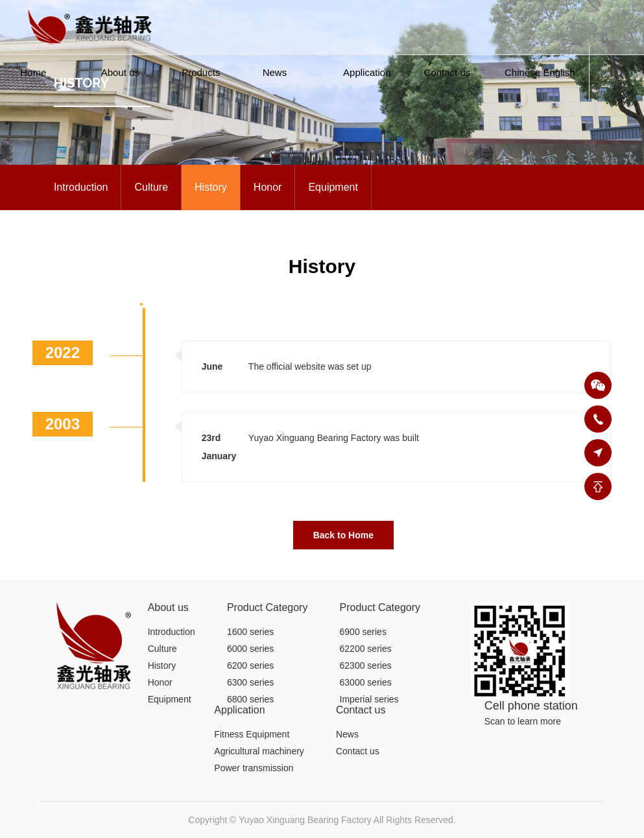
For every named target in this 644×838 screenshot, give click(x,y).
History (211, 187)
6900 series (363, 632)
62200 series (366, 649)
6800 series (250, 699)
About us (120, 72)
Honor (268, 187)
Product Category (268, 607)
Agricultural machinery (259, 751)
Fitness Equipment (252, 734)
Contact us (447, 72)
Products (201, 72)
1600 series (250, 632)
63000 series (366, 682)
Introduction (81, 187)
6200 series (250, 665)
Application (367, 72)
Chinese (522, 72)
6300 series (250, 682)
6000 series (250, 649)
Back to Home (343, 535)
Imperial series (369, 699)
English (559, 72)
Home (33, 72)
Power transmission (254, 768)
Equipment (333, 187)
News (275, 72)
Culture (151, 187)
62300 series (366, 665)
